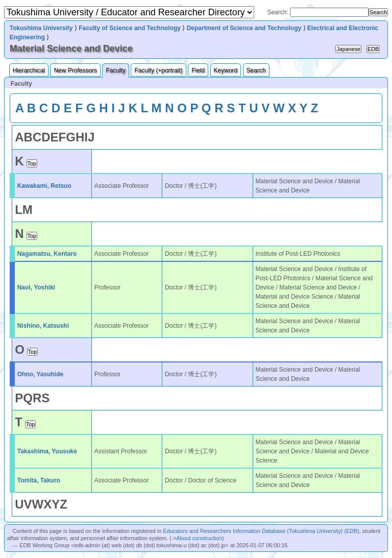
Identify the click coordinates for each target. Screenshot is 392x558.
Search (256, 70)
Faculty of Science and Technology (130, 28)
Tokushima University (41, 28)
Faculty (116, 70)
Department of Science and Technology (244, 28)
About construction (199, 538)
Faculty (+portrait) (158, 70)
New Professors (75, 70)
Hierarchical (29, 70)
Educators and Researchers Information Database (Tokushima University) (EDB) (261, 531)
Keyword (226, 70)
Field (198, 70)
